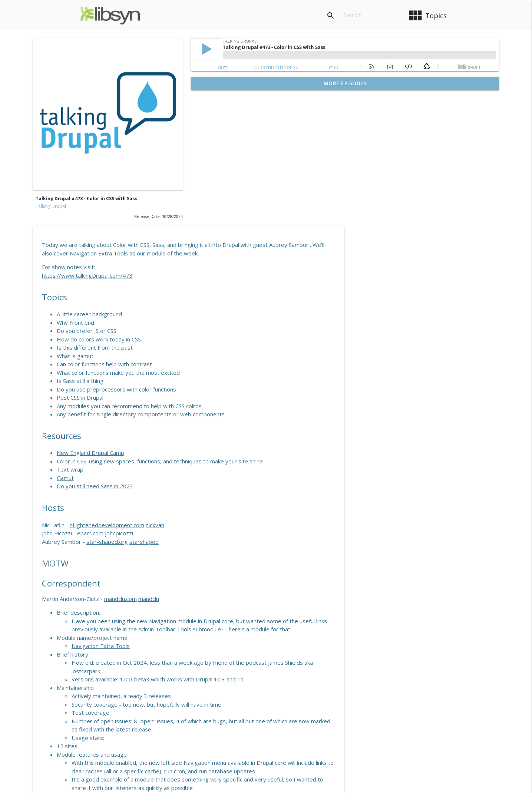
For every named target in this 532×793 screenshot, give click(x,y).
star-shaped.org (265, 408)
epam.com (248, 400)
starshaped (302, 408)
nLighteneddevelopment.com (265, 391)
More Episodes (345, 83)
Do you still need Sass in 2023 (253, 353)
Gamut (223, 344)
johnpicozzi (277, 400)
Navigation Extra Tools (259, 512)
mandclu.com (278, 465)
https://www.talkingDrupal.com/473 (245, 142)
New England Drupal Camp (248, 319)
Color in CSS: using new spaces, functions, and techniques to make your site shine (318, 328)
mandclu (307, 465)
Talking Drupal (51, 206)
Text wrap (228, 336)
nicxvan (313, 391)
